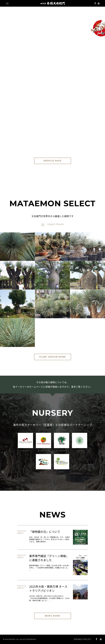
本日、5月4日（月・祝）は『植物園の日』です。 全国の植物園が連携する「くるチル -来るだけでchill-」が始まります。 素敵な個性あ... (50, 539)
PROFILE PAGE (52, 161)
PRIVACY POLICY (82, 639)
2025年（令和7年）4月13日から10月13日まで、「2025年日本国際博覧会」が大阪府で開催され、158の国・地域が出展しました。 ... (49, 598)
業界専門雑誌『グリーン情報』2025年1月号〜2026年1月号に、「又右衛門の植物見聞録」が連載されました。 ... (49, 568)
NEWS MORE (52, 616)
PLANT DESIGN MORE (52, 357)
